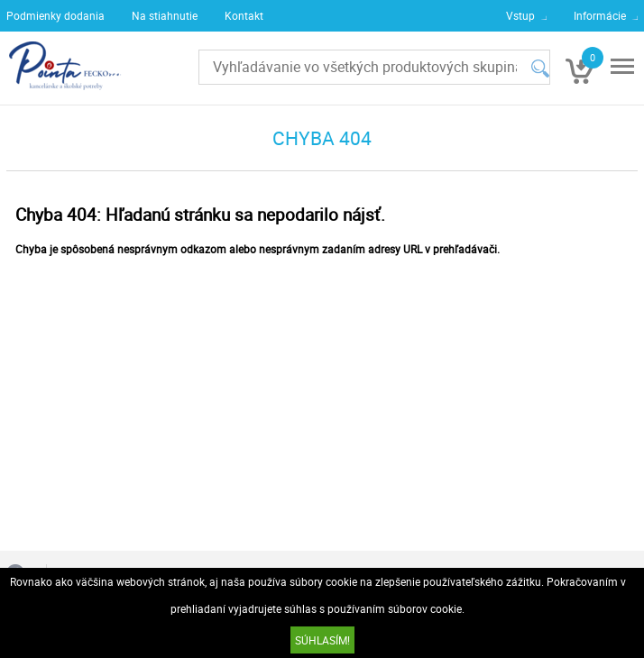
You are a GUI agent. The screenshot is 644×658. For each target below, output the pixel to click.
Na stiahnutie (165, 15)
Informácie (600, 15)
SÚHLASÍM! (322, 640)
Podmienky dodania (55, 15)
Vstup (520, 15)
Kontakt (244, 15)
